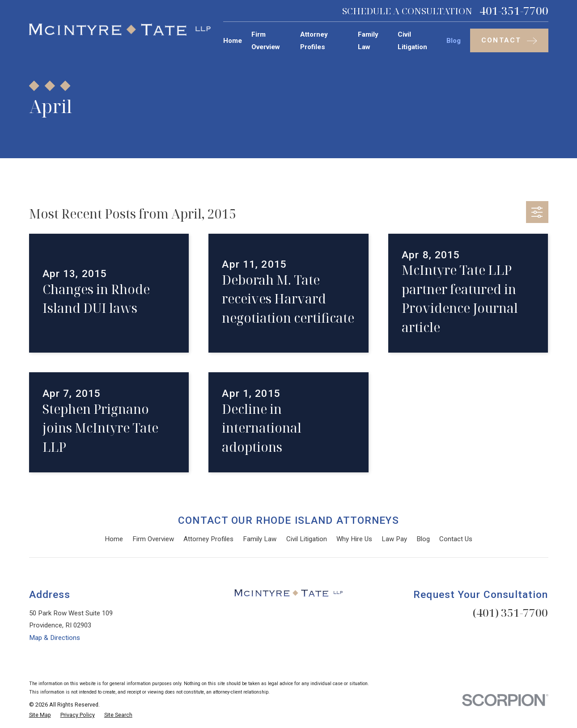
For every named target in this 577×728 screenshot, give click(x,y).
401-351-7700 (514, 11)
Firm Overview (153, 539)
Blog (423, 539)
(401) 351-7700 (510, 612)
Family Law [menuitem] (368, 40)
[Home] (120, 30)
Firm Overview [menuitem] (266, 40)
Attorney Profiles (208, 539)
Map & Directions (55, 638)
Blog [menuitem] (454, 41)
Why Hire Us (354, 539)
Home (114, 539)
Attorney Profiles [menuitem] (314, 40)
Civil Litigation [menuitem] (412, 40)
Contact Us (456, 539)
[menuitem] (40, 715)
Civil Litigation (307, 539)
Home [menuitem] (233, 41)
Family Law (260, 539)
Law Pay (394, 539)
